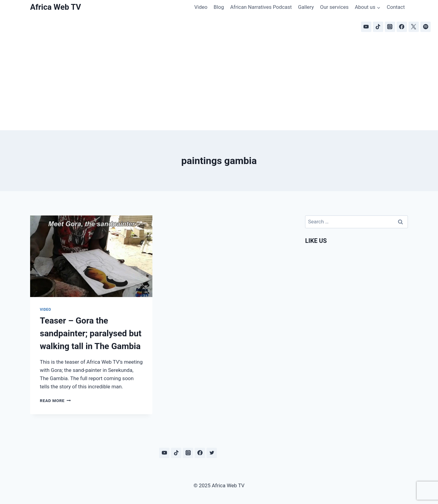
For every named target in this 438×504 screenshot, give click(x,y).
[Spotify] (426, 27)
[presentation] (91, 256)
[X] (414, 27)
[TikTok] (378, 27)
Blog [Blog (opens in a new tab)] (219, 7)
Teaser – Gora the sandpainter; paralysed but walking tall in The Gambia (91, 333)
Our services (334, 7)
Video (201, 7)
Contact (396, 7)
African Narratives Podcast (261, 7)
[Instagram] (390, 27)
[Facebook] (402, 27)
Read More (55, 401)
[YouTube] (366, 27)
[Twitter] (212, 453)
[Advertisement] (219, 85)
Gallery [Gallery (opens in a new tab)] (306, 7)
